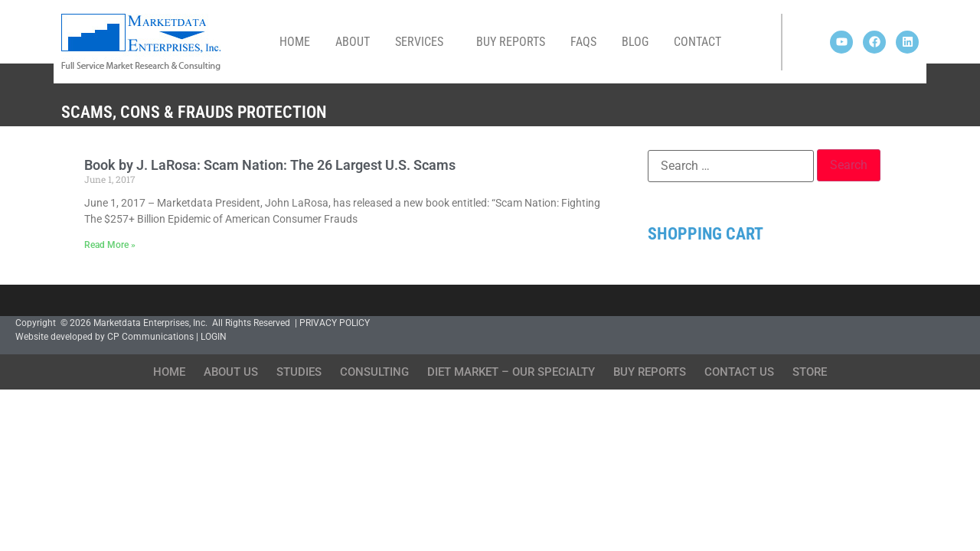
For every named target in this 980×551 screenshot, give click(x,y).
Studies (299, 372)
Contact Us (739, 372)
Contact (697, 42)
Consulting (374, 372)
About (353, 42)
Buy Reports (511, 42)
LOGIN (214, 337)
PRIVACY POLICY (335, 323)
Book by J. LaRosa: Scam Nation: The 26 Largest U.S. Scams (270, 165)
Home (295, 42)
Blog (635, 42)
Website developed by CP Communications (105, 337)
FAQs (583, 42)
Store (810, 372)
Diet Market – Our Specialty (511, 372)
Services (423, 42)
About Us (231, 372)
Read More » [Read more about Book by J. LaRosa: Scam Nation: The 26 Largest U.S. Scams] (110, 245)
